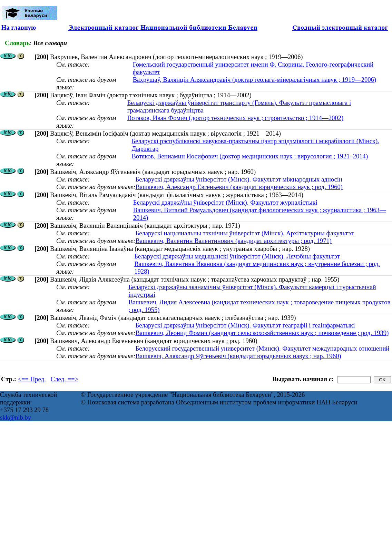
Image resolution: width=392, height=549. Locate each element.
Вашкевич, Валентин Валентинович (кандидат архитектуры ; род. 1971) (233, 241)
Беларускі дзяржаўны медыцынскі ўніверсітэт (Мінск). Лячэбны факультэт (237, 256)
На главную (19, 27)
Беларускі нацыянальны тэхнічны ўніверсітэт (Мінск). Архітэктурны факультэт (244, 233)
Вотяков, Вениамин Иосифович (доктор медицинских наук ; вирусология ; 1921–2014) (250, 156)
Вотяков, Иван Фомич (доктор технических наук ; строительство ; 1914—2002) (235, 118)
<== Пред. (32, 379)
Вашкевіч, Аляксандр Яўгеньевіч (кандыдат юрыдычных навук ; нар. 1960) (238, 356)
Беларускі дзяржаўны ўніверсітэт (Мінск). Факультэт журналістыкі (225, 202)
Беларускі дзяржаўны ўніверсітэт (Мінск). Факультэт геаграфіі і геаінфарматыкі (245, 325)
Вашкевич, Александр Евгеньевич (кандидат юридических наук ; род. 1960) (239, 187)
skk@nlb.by (16, 417)
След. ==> (65, 379)
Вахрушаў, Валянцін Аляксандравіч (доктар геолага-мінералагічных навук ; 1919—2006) (255, 80)
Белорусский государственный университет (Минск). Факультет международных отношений (262, 348)
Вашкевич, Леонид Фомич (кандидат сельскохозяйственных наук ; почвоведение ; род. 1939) (262, 333)
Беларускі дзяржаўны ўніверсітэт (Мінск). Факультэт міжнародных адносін (239, 179)
